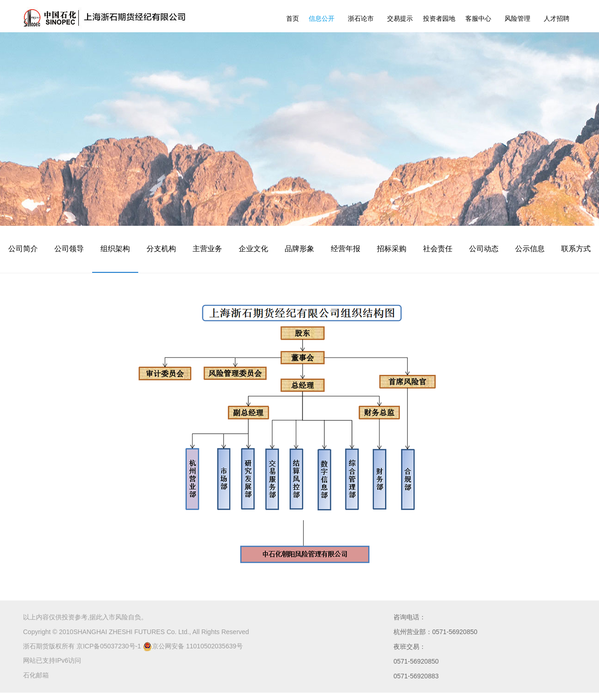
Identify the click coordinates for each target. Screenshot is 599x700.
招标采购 (392, 249)
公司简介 (23, 249)
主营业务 (207, 249)
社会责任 (438, 249)
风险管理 (517, 18)
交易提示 (400, 18)
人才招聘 (557, 18)
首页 (293, 18)
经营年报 (346, 249)
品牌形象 (299, 249)
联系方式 (576, 249)
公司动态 (484, 249)
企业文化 (253, 249)
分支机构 (161, 249)
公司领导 (69, 249)
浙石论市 (361, 18)
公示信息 (530, 249)
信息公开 (322, 18)
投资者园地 (439, 18)
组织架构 (115, 249)
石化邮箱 (36, 675)
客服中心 (478, 18)
